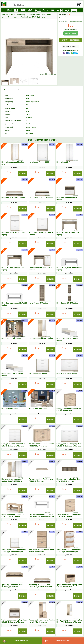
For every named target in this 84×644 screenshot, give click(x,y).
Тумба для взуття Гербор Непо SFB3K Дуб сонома (41, 551)
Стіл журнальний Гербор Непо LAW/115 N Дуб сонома (14, 515)
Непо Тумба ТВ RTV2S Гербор (41, 197)
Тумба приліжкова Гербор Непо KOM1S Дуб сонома (69, 586)
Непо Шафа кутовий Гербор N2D (13, 163)
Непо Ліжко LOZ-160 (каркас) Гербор (13, 374)
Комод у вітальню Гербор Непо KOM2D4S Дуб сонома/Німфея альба (69, 446)
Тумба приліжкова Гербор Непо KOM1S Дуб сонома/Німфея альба (14, 622)
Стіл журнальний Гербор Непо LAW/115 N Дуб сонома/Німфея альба (41, 516)
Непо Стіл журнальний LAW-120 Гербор (69, 269)
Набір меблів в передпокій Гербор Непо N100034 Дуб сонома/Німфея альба (12, 481)
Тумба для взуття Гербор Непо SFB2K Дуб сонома (69, 515)
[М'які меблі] (74, 10)
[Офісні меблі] (67, 10)
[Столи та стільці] (60, 10)
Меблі (13, 15)
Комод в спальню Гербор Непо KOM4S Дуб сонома (69, 410)
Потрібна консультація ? (70, 46)
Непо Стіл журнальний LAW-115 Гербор (14, 304)
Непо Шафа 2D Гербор (65, 162)
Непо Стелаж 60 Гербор (38, 303)
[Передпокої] (38, 10)
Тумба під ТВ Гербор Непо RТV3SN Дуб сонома (12, 586)
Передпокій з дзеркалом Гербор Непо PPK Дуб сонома (42, 621)
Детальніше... (14, 167)
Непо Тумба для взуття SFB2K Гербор (41, 234)
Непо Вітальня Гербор (38, 409)
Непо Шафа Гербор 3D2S (39, 162)
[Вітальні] (45, 10)
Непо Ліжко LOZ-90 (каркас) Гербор (67, 339)
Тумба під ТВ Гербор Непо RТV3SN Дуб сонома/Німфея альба (40, 587)
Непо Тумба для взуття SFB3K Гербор (14, 234)
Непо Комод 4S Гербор (38, 373)
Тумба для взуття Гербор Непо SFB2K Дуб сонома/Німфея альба (14, 552)
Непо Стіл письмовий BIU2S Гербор (68, 234)
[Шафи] (16, 10)
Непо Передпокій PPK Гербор (41, 338)
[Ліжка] (24, 10)
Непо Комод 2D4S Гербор (67, 373)
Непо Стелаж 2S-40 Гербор (67, 303)
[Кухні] (9, 10)
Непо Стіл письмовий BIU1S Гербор (13, 269)
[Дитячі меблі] (31, 10)
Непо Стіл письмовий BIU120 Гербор (41, 269)
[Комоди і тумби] (52, 10)
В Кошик (23, 173)
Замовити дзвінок (21, 641)
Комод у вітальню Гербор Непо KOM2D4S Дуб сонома (42, 445)
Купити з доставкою (71, 40)
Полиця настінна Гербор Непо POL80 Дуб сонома (41, 480)
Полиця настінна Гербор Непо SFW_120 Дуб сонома (69, 480)
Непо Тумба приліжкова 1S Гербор (67, 198)
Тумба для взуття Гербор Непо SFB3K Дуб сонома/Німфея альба (69, 552)
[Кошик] (79, 4)
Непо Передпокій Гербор (11, 338)
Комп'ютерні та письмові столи (29, 15)
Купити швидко (71, 33)
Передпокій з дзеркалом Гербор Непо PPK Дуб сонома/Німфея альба (69, 622)
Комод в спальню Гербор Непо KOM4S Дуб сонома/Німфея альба (14, 446)
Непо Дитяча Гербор (10, 409)
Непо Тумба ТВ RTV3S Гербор (13, 197)
